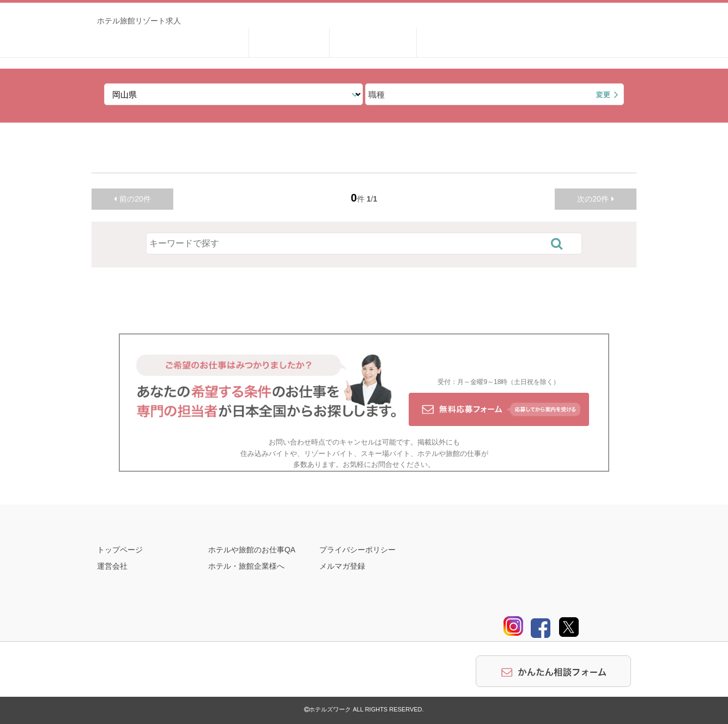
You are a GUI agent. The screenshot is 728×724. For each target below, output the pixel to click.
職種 (377, 95)
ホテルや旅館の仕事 (449, 454)
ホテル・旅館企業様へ (246, 566)
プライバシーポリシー (357, 550)
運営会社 (112, 566)
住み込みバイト (265, 454)
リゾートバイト (329, 454)
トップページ (120, 550)
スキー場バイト (386, 454)
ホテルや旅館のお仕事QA (252, 550)
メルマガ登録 (342, 566)
